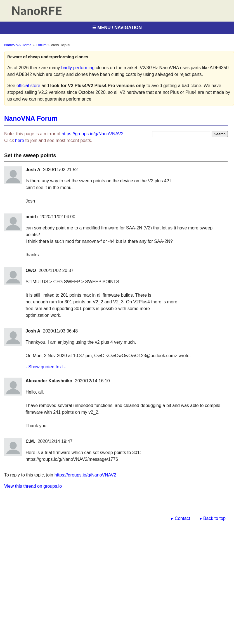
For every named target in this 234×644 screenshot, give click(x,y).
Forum (41, 45)
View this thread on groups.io (33, 486)
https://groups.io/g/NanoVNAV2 (92, 134)
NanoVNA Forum (31, 118)
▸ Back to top (213, 518)
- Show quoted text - (45, 367)
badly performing (78, 68)
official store (28, 86)
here (20, 140)
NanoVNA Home (18, 45)
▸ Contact (181, 518)
